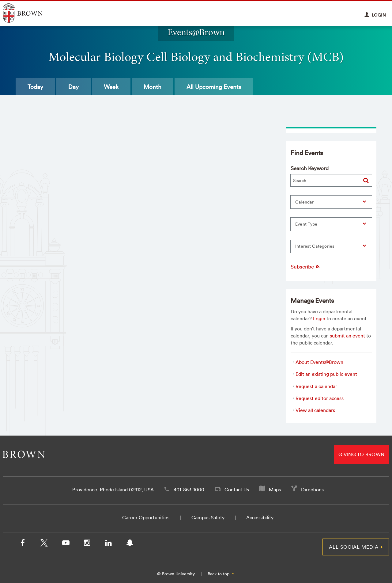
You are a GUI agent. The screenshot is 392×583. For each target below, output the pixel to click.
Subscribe (305, 267)
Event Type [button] (306, 224)
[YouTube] (66, 544)
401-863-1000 (189, 490)
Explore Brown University (30, 13)
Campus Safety (208, 517)
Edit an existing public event (326, 374)
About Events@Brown (319, 362)
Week (111, 87)
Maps (275, 490)
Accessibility (260, 517)
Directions (312, 490)
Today (35, 87)
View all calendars (315, 410)
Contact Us (237, 490)
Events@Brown (196, 32)
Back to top (221, 574)
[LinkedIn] (108, 544)
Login (319, 318)
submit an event (347, 336)
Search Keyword (310, 168)
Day (73, 87)
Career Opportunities (146, 517)
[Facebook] (23, 544)
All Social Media (354, 547)
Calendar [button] (304, 202)
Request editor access (320, 398)
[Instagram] (87, 544)
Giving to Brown (361, 454)
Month (153, 87)
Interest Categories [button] (315, 246)
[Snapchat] (130, 544)
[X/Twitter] (44, 544)
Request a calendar (316, 386)
